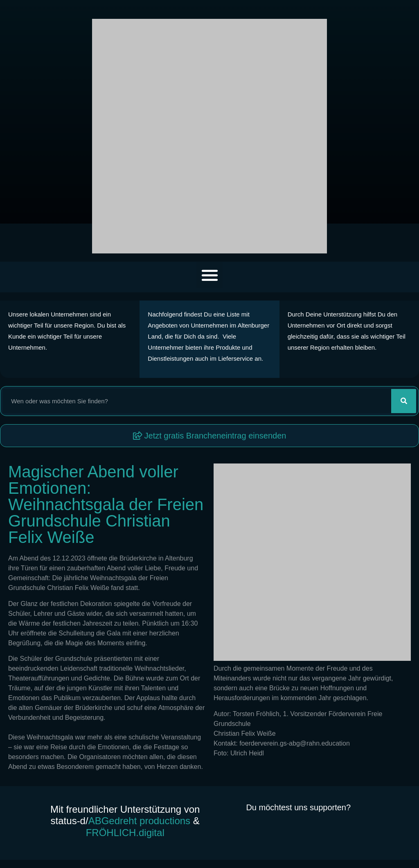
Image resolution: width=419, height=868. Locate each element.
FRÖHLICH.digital (125, 833)
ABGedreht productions (139, 821)
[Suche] (404, 401)
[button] (210, 275)
